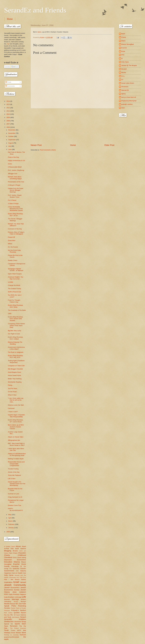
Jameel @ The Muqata (129, 65)
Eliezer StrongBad (128, 44)
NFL (17, 604)
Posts (8, 82)
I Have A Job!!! (13, 412)
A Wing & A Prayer (14, 185)
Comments (10, 86)
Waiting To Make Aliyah (16, 459)
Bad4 (17, 549)
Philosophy (7, 611)
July (10, 146)
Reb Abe (7, 615)
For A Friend (12, 200)
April (10, 518)
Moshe (7, 604)
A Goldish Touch (9, 546)
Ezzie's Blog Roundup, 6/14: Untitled (16, 338)
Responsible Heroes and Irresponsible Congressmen (16, 464)
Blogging (8, 551)
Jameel (23, 582)
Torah (6, 630)
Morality (16, 602)
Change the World (14, 285)
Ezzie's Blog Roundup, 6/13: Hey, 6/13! (16, 356)
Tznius (13, 630)
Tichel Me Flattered (14, 475)
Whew (10, 244)
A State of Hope (13, 204)
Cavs (11, 553)
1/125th (10, 282)
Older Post (109, 145)
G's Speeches (14, 569)
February (11, 524)
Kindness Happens (20, 594)
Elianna (17, 562)
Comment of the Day (15, 229)
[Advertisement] (72, 126)
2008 (8, 121)
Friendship (15, 566)
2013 (8, 104)
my (8, 44)
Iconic (10, 164)
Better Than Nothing (15, 379)
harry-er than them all (129, 97)
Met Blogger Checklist (15, 369)
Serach (23, 617)
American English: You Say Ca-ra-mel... (16, 278)
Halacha (23, 571)
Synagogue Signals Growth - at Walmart (16, 270)
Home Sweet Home (14, 375)
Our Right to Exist (14, 334)
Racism (23, 613)
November (12, 133)
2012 (8, 108)
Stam (24, 624)
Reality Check (13, 260)
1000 (10, 314)
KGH (6, 594)
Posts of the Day (13, 157)
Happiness (8, 573)
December (12, 130)
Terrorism (14, 626)
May (10, 515)
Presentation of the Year (16, 182)
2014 (8, 101)
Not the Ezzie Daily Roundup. (14, 251)
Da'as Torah (17, 557)
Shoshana (18, 622)
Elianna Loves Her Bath (16, 405)
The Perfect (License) (18, 628)
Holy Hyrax (9, 575)
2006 (8, 127)
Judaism (23, 592)
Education (8, 562)
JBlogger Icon (13, 174)
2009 (8, 117)
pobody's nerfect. (127, 104)
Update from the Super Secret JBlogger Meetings (16, 190)
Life (24, 597)
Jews (14, 592)
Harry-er (15, 573)
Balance (23, 549)
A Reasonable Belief (15, 167)
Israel (16, 582)
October (11, 136)
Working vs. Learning (11, 635)
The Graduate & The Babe (17, 310)
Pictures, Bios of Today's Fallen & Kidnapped (16, 233)
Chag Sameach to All (15, 497)
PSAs (14, 606)
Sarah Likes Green (128, 83)
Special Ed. (9, 624)
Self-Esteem (16, 617)
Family (7, 566)
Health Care (22, 573)
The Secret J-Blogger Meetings (15, 220)
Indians (23, 579)
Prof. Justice (8, 613)
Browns (15, 551)
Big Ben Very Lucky (14, 331)
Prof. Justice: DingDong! (16, 170)
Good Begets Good (14, 372)
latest (39, 32)
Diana (123, 41)
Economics (22, 560)
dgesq (123, 94)
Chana (15, 553)
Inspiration (8, 582)
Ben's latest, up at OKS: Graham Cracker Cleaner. (16, 427)
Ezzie (24, 564)
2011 (8, 111)
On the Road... (13, 392)
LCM (16, 597)
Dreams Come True (14, 505)
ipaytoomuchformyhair (12, 637)
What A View (12, 395)
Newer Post (36, 145)
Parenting (22, 606)
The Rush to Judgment (16, 352)
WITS (19, 630)
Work (24, 633)
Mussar (13, 604)
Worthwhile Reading (15, 382)
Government (9, 571)
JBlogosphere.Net (14, 440)
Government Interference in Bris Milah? (16, 348)
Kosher (11, 597)
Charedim (22, 553)
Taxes (6, 626)
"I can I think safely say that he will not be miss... (16, 400)
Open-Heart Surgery (15, 274)
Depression (8, 560)
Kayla (11, 594)
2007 (8, 124)
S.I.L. (123, 76)
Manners (7, 599)
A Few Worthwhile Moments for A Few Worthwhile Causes (15, 209)
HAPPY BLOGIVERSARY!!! (15, 509)
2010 (8, 114)
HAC (17, 571)
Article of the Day (14, 472)
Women (18, 633)
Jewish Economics (12, 587)
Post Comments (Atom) (48, 150)
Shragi (24, 622)
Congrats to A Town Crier (16, 366)
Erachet (16, 564)
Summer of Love (13, 494)
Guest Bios (12, 240)
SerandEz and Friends (35, 10)
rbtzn (123, 108)
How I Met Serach (12, 579)
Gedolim (23, 569)
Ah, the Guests (13, 247)
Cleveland (8, 557)
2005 (8, 532)
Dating (24, 557)
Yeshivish (23, 635)
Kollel (6, 597)
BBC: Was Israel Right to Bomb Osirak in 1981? (16, 444)
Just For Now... (13, 388)
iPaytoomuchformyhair (129, 101)
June (10, 149)
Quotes (17, 613)
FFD (123, 55)
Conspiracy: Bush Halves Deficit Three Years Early (16, 325)
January (11, 528)
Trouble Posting (13, 469)
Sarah (18, 615)
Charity (7, 555)
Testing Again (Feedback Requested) (16, 361)
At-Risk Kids (9, 549)
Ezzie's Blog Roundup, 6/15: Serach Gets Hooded (16, 319)
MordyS (23, 601)
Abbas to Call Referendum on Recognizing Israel (17, 455)
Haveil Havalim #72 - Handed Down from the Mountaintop (17, 484)
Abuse (18, 546)
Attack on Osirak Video (16, 437)
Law (20, 597)
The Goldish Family (14, 289)
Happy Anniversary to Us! (16, 161)
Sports (17, 624)
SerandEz (8, 619)
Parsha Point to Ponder (18, 608)
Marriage (15, 599)
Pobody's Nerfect (19, 610)
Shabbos (22, 619)
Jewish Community (15, 585)
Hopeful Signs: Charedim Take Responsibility (16, 416)
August (11, 143)
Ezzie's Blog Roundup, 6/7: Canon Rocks (16, 421)
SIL (12, 615)
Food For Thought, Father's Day (14, 301)
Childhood (22, 555)
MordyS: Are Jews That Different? (16, 225)
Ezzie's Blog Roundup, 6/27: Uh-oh (16, 215)
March (11, 521)
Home (10, 19)
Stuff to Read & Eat (14, 292)
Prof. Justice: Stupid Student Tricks (15, 196)
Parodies (7, 608)
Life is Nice (12, 479)
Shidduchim (9, 621)
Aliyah (24, 546)
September (12, 140)
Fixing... (11, 385)
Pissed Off (11, 237)
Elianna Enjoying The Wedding (15, 343)
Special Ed (125, 90)
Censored (11, 408)
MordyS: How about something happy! (15, 178)
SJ (15, 615)
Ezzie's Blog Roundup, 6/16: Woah (16, 306)
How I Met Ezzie (21, 577)
